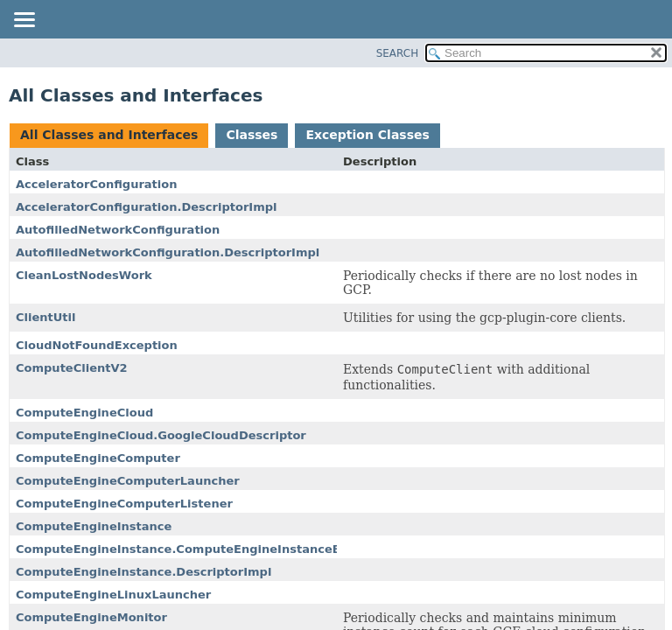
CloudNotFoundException (97, 345)
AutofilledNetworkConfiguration (118, 230)
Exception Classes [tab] (367, 135)
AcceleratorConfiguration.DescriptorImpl (147, 207)
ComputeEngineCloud (84, 413)
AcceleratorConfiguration (97, 184)
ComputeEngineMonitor (91, 617)
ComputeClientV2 (72, 368)
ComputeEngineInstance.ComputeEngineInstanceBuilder (197, 549)
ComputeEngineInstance (94, 526)
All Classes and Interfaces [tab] (109, 135)
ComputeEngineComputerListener (124, 504)
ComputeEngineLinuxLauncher (113, 595)
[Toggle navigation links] (24, 21)
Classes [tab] (252, 135)
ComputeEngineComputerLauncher (128, 481)
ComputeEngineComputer (98, 458)
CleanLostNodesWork (84, 275)
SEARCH (398, 53)
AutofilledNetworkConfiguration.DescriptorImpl (168, 252)
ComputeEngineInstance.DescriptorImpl (143, 572)
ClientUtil (46, 317)
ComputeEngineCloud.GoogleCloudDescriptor (161, 435)
